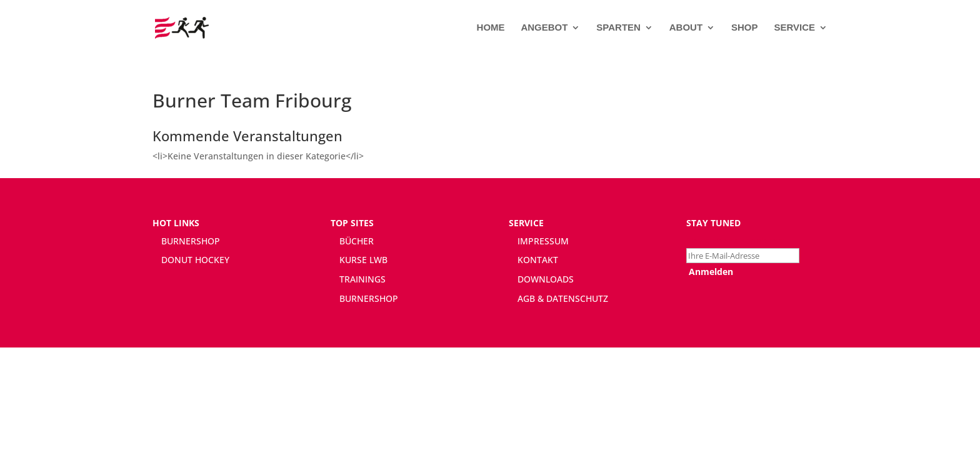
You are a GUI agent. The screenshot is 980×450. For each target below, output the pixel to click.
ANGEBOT (544, 28)
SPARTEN (618, 28)
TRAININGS (362, 279)
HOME (491, 28)
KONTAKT (538, 260)
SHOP (745, 28)
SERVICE (794, 28)
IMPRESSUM (543, 241)
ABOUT (686, 28)
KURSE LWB (363, 260)
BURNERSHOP (191, 241)
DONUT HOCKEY (195, 260)
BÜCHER (357, 241)
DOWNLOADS (546, 279)
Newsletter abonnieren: (736, 241)
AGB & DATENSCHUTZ (563, 298)
